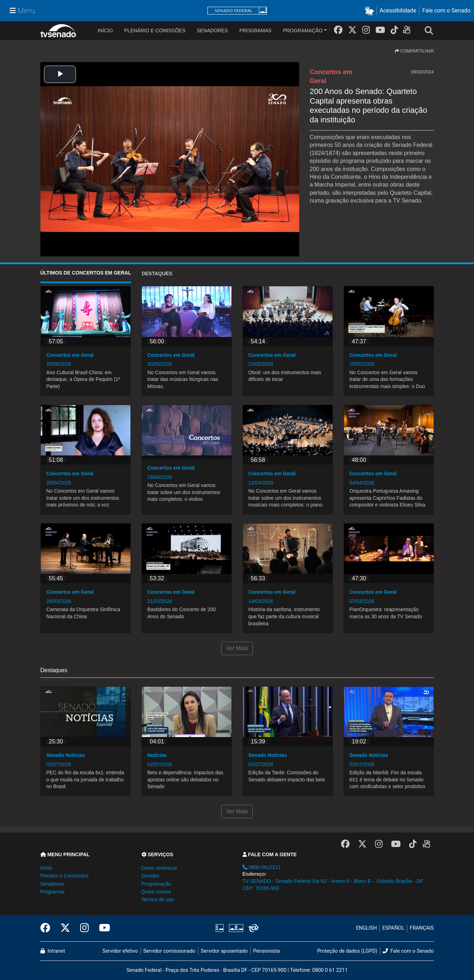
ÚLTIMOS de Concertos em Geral (86, 273)
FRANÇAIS (422, 928)
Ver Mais (237, 648)
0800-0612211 (262, 867)
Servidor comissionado (169, 951)
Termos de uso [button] (158, 899)
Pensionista (266, 951)
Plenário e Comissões (155, 31)
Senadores (212, 31)
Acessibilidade (398, 10)
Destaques (157, 273)
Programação (303, 31)
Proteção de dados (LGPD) (347, 951)
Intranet (53, 951)
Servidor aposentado (224, 951)
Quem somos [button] (156, 892)
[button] (371, 11)
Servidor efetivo (120, 951)
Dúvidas (150, 876)
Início (46, 868)
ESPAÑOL (393, 928)
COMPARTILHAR (414, 51)
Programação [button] (156, 884)
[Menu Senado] (22, 11)
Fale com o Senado (446, 10)
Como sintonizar (159, 868)
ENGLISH (366, 928)
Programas (255, 31)
